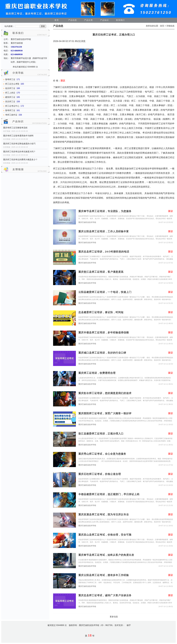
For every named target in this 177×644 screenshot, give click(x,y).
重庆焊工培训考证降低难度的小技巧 (19, 144)
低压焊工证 (10, 88)
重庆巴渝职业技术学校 (87, 222)
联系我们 (120, 20)
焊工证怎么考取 (12, 84)
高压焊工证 (10, 102)
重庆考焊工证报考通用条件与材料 (18, 136)
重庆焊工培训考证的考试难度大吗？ (19, 152)
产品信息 (73, 20)
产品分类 (88, 20)
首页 (57, 20)
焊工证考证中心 (12, 106)
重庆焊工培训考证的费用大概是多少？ (20, 160)
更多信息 (114, 617)
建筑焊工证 (10, 97)
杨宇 (129, 625)
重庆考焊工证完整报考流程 (15, 128)
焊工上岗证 (10, 93)
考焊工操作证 (11, 115)
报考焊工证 (10, 79)
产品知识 (104, 20)
